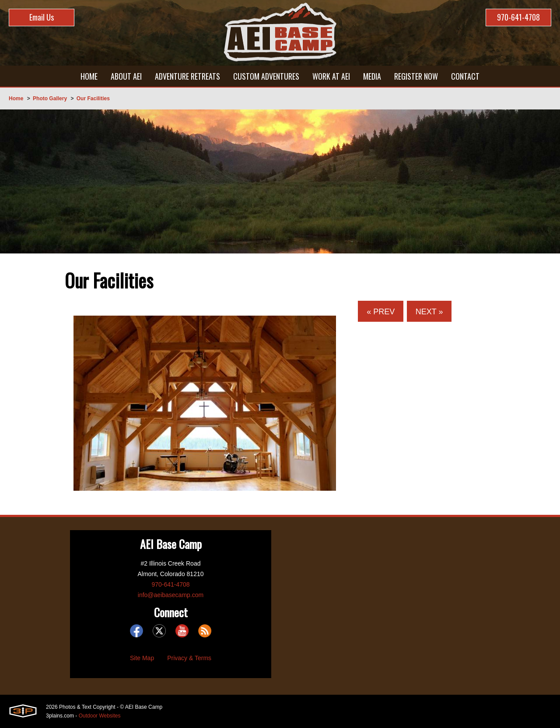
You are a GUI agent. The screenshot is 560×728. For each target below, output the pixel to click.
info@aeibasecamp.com (171, 595)
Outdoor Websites (100, 716)
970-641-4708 (518, 17)
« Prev (381, 312)
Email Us (42, 17)
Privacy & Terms (189, 658)
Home (16, 98)
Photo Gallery (50, 98)
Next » (429, 312)
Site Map (142, 658)
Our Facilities (93, 98)
